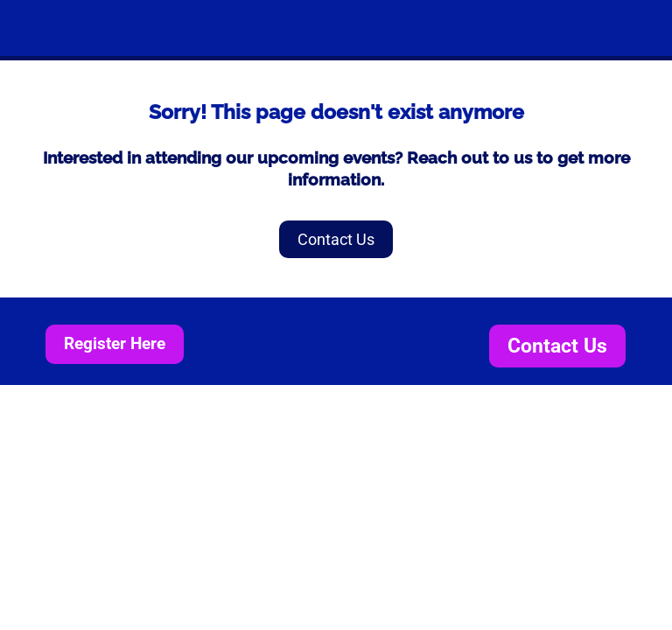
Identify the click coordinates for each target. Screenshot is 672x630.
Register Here (115, 344)
